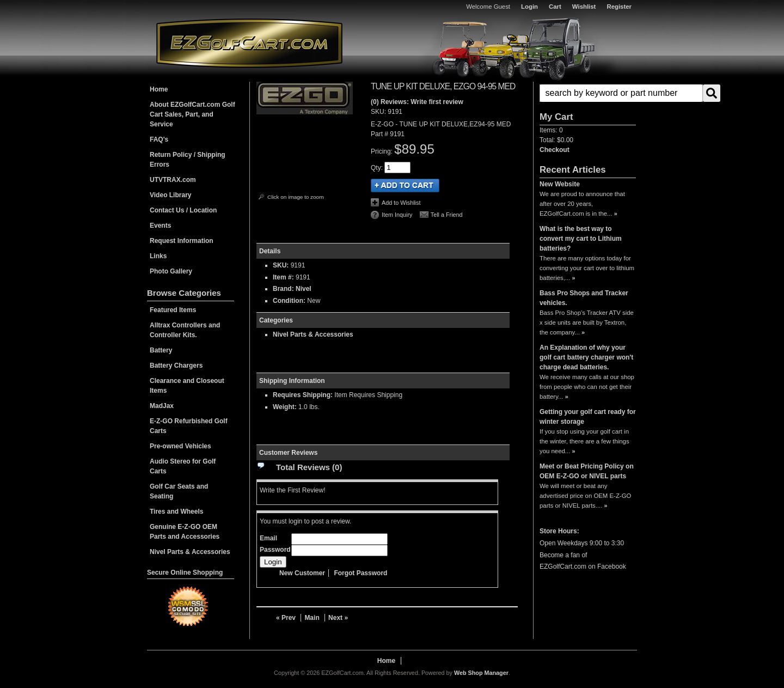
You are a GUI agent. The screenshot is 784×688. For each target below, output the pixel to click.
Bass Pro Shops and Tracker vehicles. (584, 298)
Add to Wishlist (401, 203)
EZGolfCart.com (249, 43)
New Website (560, 184)
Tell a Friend (447, 215)
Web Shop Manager (481, 673)
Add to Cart (405, 185)
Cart (555, 7)
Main (312, 618)
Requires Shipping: (303, 395)
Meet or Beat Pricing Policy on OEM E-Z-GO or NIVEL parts (587, 471)
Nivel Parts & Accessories (313, 334)
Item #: (284, 277)
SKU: (379, 112)
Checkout (555, 150)
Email (268, 538)
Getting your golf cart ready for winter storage (588, 417)
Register (619, 7)
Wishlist (584, 7)
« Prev (286, 618)
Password (275, 550)
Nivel (304, 289)
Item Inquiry (397, 215)
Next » (338, 618)
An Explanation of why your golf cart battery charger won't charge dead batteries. (586, 357)
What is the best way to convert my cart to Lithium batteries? (581, 239)
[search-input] (621, 93)
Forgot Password (360, 573)
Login (529, 7)
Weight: (285, 407)
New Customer (302, 573)
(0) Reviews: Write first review (417, 102)
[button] (588, 93)
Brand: (283, 289)
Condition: (289, 301)
